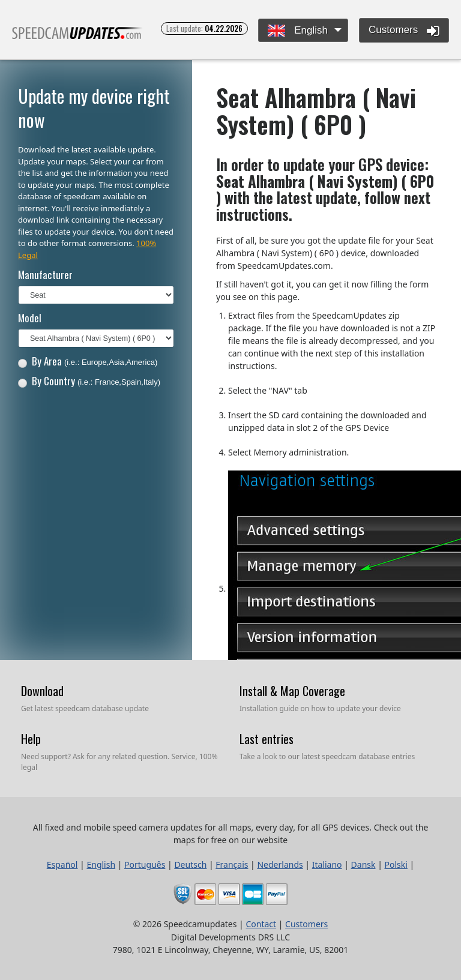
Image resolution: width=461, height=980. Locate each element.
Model (30, 318)
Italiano (327, 864)
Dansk (363, 864)
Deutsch (190, 864)
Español (62, 864)
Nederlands (280, 864)
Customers (404, 31)
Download (42, 691)
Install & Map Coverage (292, 691)
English (297, 31)
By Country (89, 381)
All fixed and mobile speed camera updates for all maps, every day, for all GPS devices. (77, 38)
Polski (396, 864)
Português (145, 864)
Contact (261, 924)
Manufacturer (45, 275)
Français (232, 864)
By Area (88, 361)
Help (31, 739)
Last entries (267, 739)
